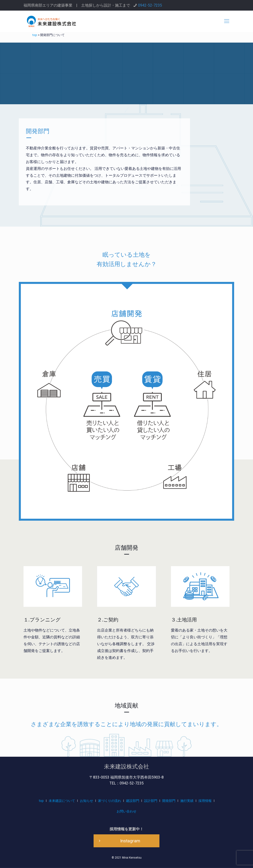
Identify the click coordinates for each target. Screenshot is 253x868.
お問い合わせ (126, 811)
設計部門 (151, 801)
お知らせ (87, 801)
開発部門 (169, 801)
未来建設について (62, 801)
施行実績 (187, 801)
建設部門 (133, 801)
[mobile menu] (227, 21)
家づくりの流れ (110, 801)
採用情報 (205, 801)
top (41, 801)
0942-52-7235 (150, 5)
